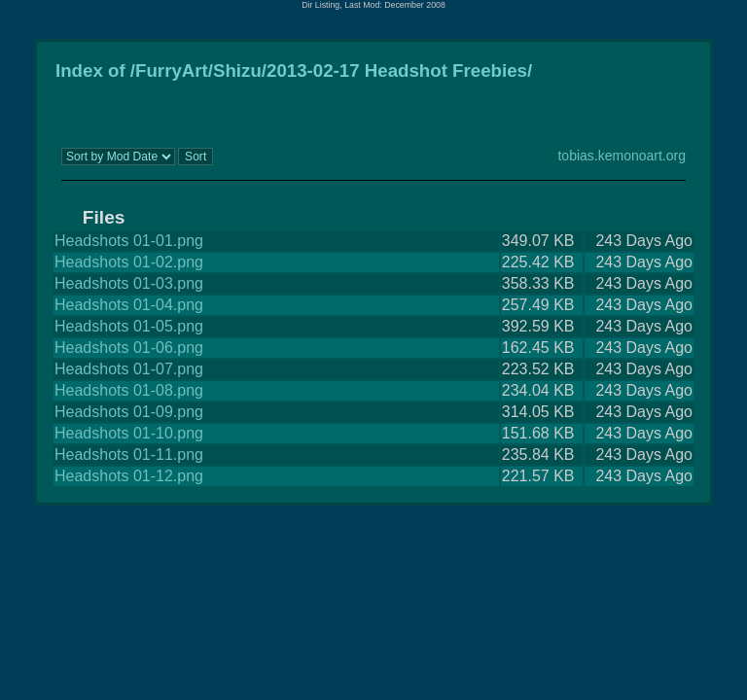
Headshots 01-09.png (129, 412)
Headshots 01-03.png (129, 283)
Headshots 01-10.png (129, 433)
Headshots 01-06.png (129, 348)
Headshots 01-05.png (129, 326)
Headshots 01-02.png (129, 262)
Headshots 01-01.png (129, 241)
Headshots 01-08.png (129, 390)
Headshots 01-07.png (129, 369)
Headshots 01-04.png (129, 305)
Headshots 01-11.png (129, 455)
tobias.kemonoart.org (622, 156)
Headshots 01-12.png (129, 476)
